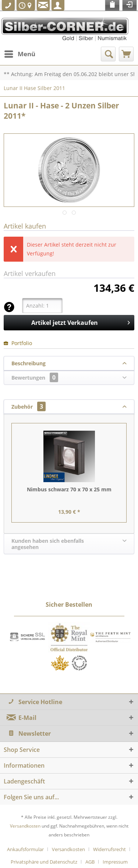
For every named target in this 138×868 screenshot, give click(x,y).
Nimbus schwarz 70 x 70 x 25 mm (69, 489)
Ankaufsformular (25, 849)
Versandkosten (25, 826)
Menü (20, 53)
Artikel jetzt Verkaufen (81, 322)
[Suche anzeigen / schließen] (108, 54)
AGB (90, 862)
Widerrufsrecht (109, 849)
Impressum (115, 862)
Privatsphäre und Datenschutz (44, 862)
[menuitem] (20, 54)
